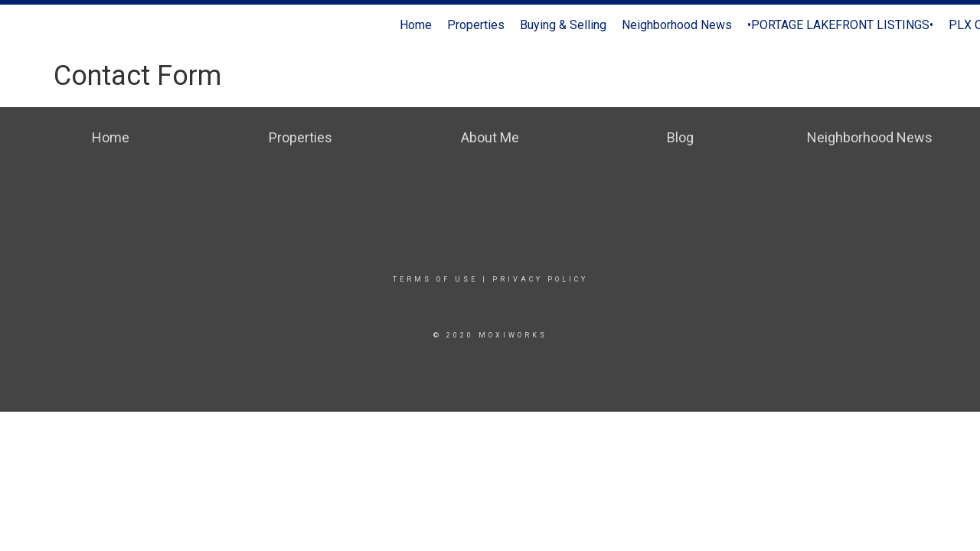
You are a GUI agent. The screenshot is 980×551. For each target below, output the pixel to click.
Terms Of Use (435, 279)
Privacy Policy (540, 279)
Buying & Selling (563, 25)
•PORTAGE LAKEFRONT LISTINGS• (840, 25)
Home (416, 25)
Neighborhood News (677, 25)
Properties (476, 25)
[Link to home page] (20, 25)
